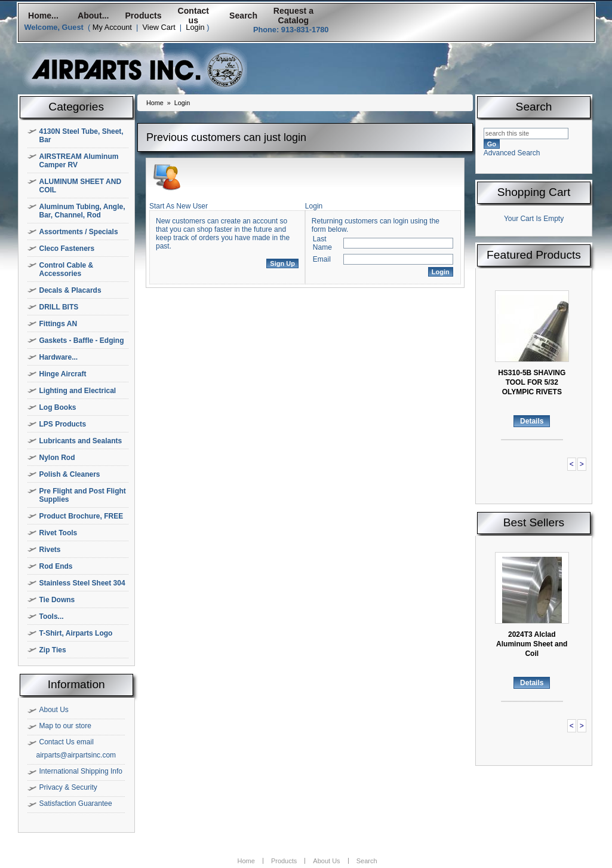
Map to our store (65, 726)
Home (155, 103)
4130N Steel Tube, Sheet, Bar (82, 136)
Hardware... (59, 357)
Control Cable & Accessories (67, 269)
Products (143, 16)
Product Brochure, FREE (82, 516)
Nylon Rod (57, 458)
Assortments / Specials (79, 232)
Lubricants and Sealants (81, 441)
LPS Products (63, 424)
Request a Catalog (293, 16)
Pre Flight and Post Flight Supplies (83, 495)
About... (93, 16)
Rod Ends (56, 566)
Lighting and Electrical (78, 391)
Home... (43, 16)
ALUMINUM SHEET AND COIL (81, 186)
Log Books (58, 407)
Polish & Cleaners (70, 474)
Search (243, 16)
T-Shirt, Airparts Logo (76, 633)
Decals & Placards (70, 290)
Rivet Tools (59, 533)
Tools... (52, 617)
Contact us (193, 16)
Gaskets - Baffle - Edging (82, 341)
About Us (54, 710)
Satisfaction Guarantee (76, 803)
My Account (112, 27)
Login (195, 27)
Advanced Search (512, 153)
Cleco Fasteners (67, 249)
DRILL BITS (59, 307)
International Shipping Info (81, 771)
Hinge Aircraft (63, 374)
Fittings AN (59, 324)
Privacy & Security (68, 787)
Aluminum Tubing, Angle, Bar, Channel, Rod (82, 211)
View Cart (159, 27)
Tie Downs (57, 600)
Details (532, 421)
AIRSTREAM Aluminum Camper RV (79, 161)
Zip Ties (53, 650)
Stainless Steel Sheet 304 (82, 583)
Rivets (50, 550)
